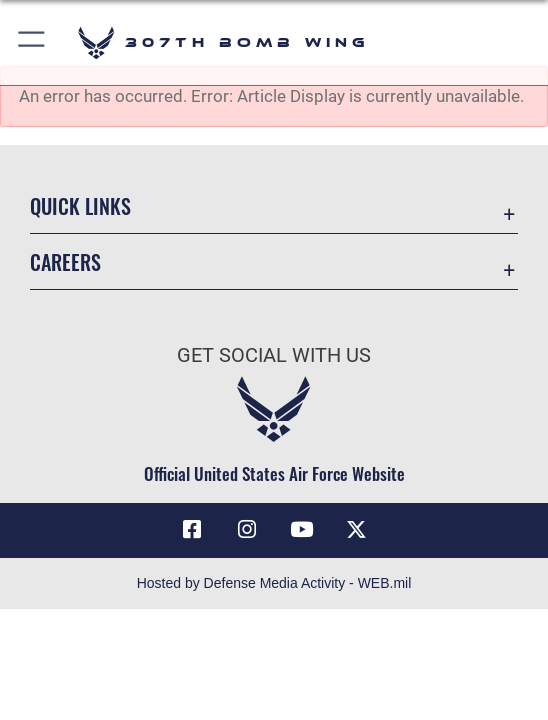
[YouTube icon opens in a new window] (301, 530)
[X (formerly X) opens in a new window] (356, 530)
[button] (32, 42)
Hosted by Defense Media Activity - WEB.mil (274, 583)
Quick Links (80, 206)
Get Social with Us (274, 355)
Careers (65, 262)
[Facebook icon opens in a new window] (192, 530)
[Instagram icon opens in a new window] (247, 530)
